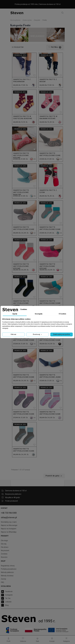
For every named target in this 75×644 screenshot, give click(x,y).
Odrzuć (13, 334)
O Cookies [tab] (62, 314)
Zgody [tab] (15, 314)
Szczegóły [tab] (39, 314)
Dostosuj (37, 334)
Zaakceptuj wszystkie (62, 334)
